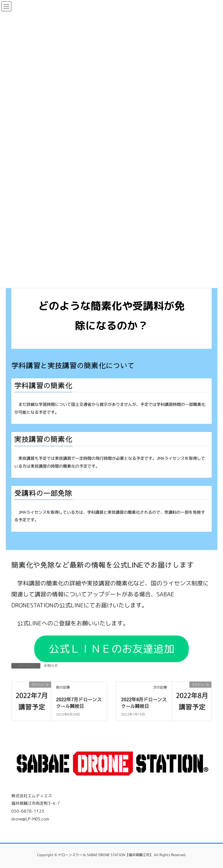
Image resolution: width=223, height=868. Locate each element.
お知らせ (51, 665)
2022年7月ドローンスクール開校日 (79, 702)
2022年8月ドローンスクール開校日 (144, 702)
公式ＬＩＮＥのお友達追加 (111, 649)
